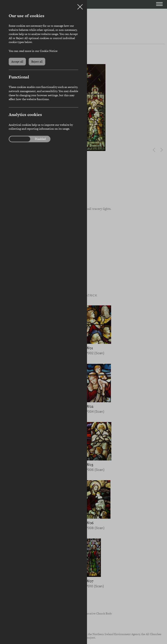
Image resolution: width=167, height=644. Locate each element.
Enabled (17, 139)
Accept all (17, 62)
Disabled (40, 139)
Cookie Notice (49, 51)
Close (80, 5)
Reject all (37, 62)
